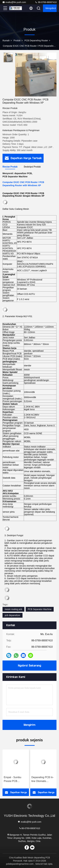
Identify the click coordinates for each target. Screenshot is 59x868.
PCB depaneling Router (36, 40)
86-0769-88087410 (46, 2)
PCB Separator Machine (40, 609)
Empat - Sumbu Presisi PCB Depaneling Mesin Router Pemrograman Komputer (14, 780)
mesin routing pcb (13, 609)
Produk (17, 40)
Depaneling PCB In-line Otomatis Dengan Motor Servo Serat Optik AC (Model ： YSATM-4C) (43, 780)
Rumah (6, 40)
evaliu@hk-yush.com (14, 2)
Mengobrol (51, 8)
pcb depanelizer (13, 615)
